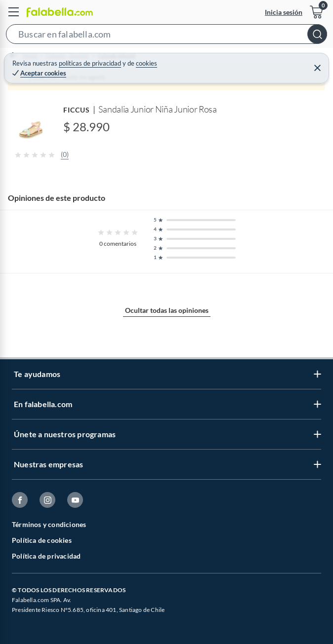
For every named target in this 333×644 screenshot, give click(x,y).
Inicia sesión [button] (284, 12)
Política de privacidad (46, 556)
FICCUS (77, 110)
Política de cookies (42, 540)
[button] (166, 36)
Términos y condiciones (49, 524)
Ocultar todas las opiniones (167, 310)
